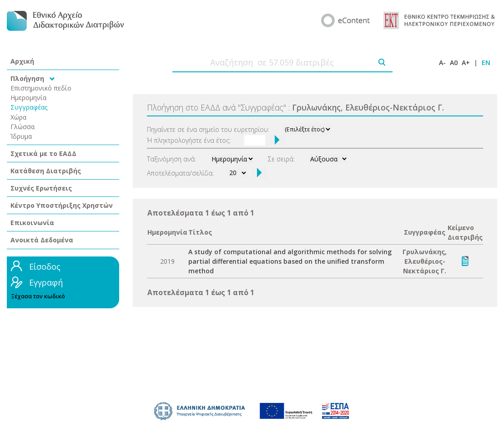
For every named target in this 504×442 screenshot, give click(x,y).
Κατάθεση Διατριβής (46, 171)
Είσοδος (45, 266)
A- (442, 63)
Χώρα (18, 117)
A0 (454, 63)
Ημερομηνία (28, 98)
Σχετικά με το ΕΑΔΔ (43, 153)
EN (486, 63)
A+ (466, 63)
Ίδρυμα (21, 136)
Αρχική (22, 61)
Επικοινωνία (32, 223)
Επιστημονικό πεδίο (41, 88)
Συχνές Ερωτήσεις (41, 188)
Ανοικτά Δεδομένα (42, 240)
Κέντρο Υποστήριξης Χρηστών (62, 205)
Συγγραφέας (29, 107)
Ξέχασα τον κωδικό (38, 296)
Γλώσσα (23, 127)
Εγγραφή (46, 282)
